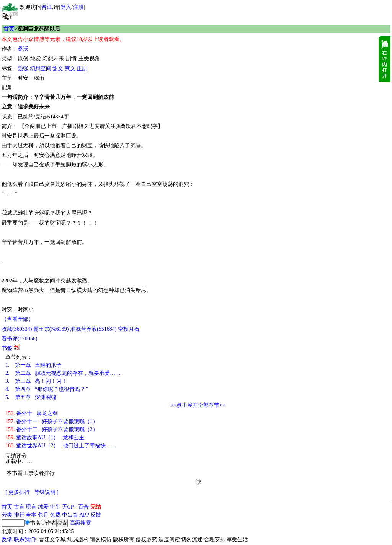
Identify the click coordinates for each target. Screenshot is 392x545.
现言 (31, 507)
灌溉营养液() (93, 329)
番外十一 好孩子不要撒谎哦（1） (52, 421)
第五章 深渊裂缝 (31, 397)
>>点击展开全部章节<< (198, 405)
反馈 (96, 515)
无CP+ (69, 507)
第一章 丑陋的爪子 (33, 365)
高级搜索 (80, 523)
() (17, 329)
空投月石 (129, 329)
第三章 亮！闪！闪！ (36, 381)
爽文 (70, 68)
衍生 (55, 507)
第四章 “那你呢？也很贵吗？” (47, 389)
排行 (19, 515)
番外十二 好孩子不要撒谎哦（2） (52, 429)
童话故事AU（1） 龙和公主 (45, 437)
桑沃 (23, 49)
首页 (9, 29)
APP (84, 515)
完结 (96, 507)
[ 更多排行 (18, 492)
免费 (55, 515)
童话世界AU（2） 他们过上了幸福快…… (61, 446)
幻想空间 (41, 68)
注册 (78, 7)
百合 (83, 507)
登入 (66, 7)
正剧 (82, 68)
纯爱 (43, 507)
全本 (31, 515)
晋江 (47, 7)
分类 (7, 515)
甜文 (58, 68)
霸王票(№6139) (51, 329)
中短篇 (70, 515)
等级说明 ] (46, 492)
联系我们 (24, 539)
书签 (7, 348)
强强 (23, 68)
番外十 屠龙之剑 (32, 413)
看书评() (19, 339)
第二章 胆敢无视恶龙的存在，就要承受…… (63, 373)
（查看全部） (18, 319)
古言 (19, 507)
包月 (43, 515)
